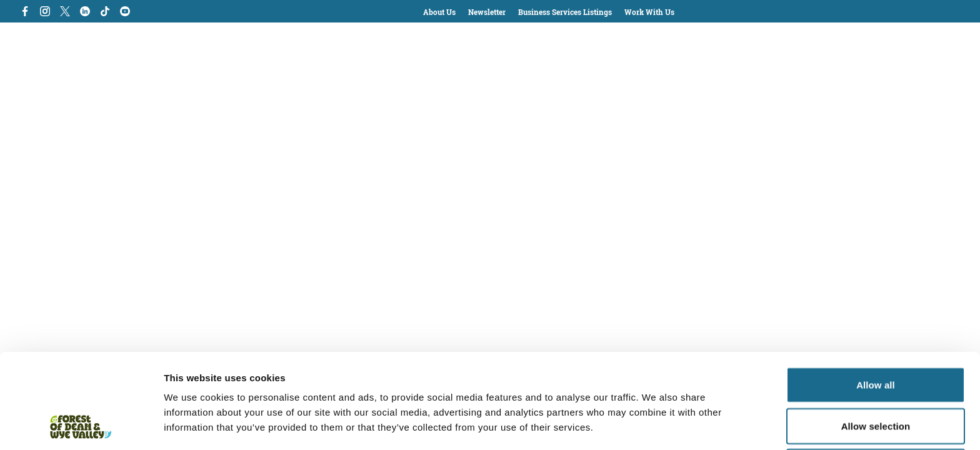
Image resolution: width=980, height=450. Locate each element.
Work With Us (649, 12)
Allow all (876, 296)
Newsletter (487, 12)
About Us (439, 12)
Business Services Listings (565, 12)
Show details (656, 425)
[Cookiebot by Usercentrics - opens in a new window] (81, 426)
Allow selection (876, 337)
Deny (875, 378)
